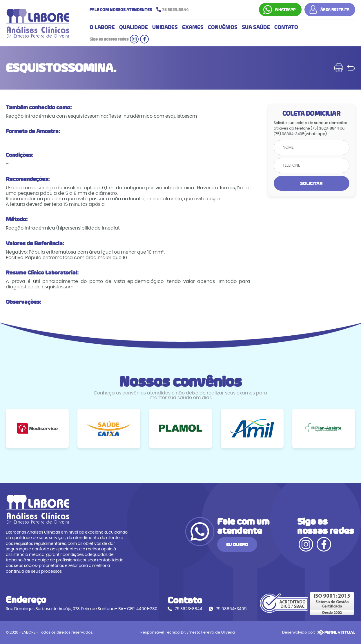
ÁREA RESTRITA (335, 10)
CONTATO (286, 27)
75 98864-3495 (231, 609)
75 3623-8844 (189, 609)
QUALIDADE (134, 27)
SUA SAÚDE (256, 27)
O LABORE (102, 27)
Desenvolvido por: (319, 632)
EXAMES (193, 27)
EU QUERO (237, 544)
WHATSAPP (285, 10)
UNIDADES (165, 27)
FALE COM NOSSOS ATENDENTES (141, 10)
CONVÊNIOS (223, 27)
